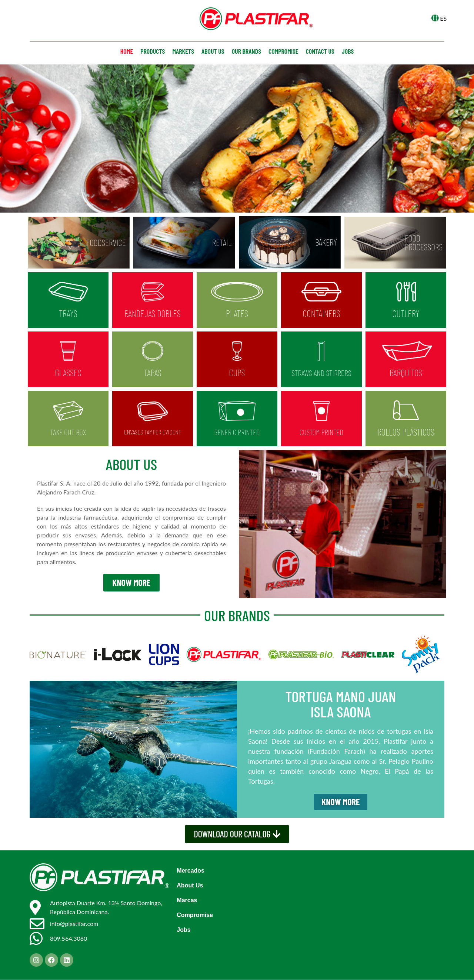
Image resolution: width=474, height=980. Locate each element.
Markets (183, 51)
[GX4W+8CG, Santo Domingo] (339, 909)
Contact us (320, 51)
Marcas (187, 901)
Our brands (246, 51)
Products (153, 51)
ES (443, 18)
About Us (190, 886)
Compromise (283, 51)
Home (127, 51)
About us (213, 51)
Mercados (191, 871)
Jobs (348, 51)
